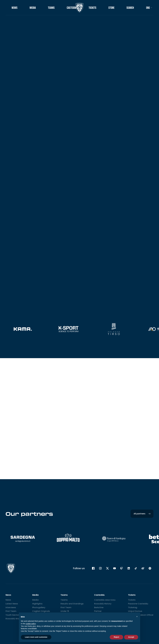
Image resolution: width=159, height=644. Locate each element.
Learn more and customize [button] (36, 637)
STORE (111, 8)
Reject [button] (116, 637)
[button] (137, 617)
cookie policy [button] (31, 624)
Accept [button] (131, 637)
